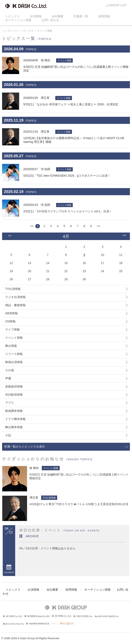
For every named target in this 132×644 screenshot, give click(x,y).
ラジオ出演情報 (15, 297)
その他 (10, 370)
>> (98, 226)
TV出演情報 (13, 289)
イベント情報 (14, 338)
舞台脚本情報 (14, 427)
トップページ (10, 31)
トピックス (12, 16)
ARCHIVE (32, 536)
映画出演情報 (14, 362)
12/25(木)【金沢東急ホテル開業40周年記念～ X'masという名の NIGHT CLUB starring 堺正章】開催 (77, 137)
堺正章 (34, 498)
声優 (8, 378)
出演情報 (36, 16)
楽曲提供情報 (14, 386)
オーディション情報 (18, 20)
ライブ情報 (12, 330)
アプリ (10, 403)
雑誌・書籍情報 (15, 305)
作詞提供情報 (14, 395)
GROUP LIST (118, 5)
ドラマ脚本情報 (15, 419)
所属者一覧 (81, 16)
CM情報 (10, 321)
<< (10, 236)
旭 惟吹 (34, 468)
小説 (8, 435)
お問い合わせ (50, 20)
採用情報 (104, 16)
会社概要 (58, 16)
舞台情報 (11, 346)
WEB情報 (11, 313)
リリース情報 (14, 354)
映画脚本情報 (14, 411)
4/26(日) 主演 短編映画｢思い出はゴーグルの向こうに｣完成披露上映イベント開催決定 (77, 65)
